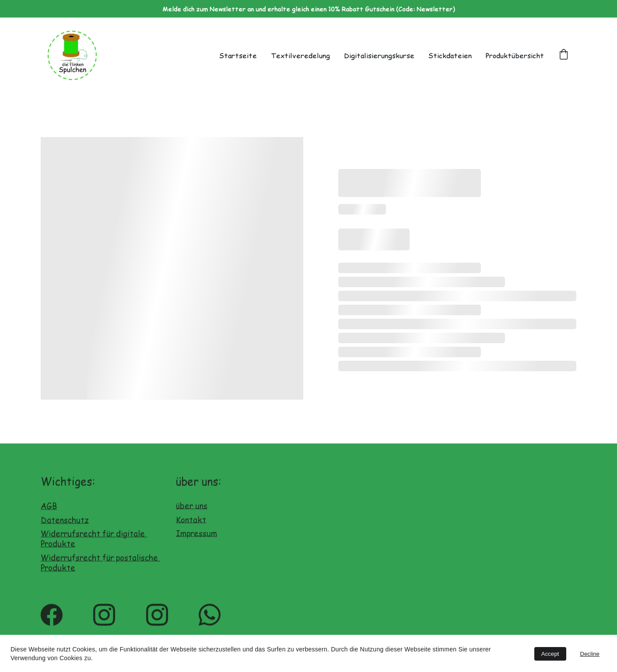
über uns (192, 508)
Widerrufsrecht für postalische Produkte (100, 566)
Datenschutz (65, 524)
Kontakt (191, 522)
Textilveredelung (300, 55)
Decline (590, 654)
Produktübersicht (515, 55)
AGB (49, 510)
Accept (550, 654)
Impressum (196, 536)
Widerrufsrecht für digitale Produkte (94, 543)
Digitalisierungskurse (379, 55)
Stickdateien (450, 55)
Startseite (238, 55)
